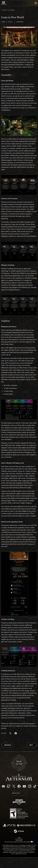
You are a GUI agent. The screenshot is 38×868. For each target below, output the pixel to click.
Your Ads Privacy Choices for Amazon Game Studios (19, 842)
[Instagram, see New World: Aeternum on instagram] (30, 786)
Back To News (9, 10)
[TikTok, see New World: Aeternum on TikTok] (35, 786)
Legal (19, 837)
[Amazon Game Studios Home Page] (19, 802)
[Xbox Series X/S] (26, 825)
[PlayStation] (9, 825)
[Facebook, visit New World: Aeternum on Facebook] (19, 786)
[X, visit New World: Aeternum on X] (14, 786)
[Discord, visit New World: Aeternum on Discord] (3, 786)
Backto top (19, 763)
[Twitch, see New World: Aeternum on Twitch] (9, 786)
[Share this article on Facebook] (16, 733)
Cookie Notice (19, 840)
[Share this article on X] (10, 733)
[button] (19, 37)
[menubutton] (36, 3)
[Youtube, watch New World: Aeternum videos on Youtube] (24, 786)
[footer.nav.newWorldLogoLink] (19, 780)
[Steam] (19, 831)
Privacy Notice (19, 839)
